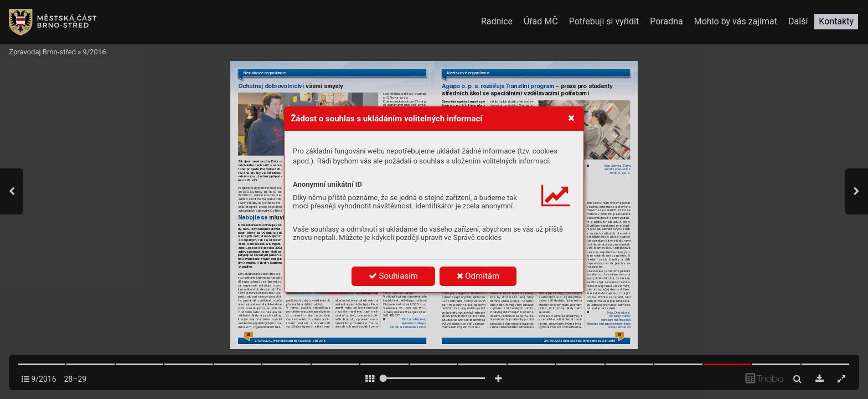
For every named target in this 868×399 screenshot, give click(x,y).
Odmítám (478, 276)
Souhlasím (393, 276)
